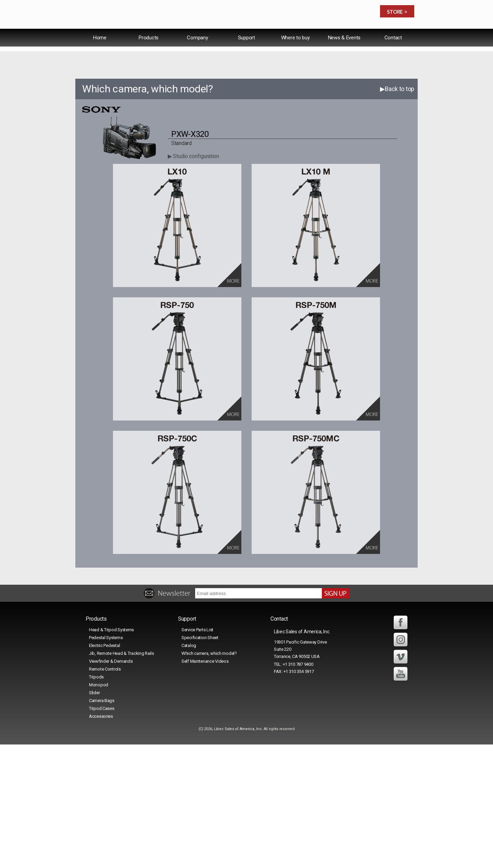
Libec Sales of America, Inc (238, 852)
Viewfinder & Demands (111, 785)
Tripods (96, 800)
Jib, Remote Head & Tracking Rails (122, 777)
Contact (393, 53)
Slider (94, 816)
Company (197, 53)
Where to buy (295, 53)
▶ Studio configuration (193, 280)
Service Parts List (197, 753)
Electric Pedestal (104, 769)
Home (100, 53)
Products (149, 53)
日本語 (403, 36)
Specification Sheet (200, 761)
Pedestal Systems (106, 761)
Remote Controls (105, 793)
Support (246, 53)
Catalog (189, 769)
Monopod (99, 808)
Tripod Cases (102, 832)
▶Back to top (397, 212)
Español (357, 36)
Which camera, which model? (209, 777)
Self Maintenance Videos (205, 785)
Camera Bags (102, 824)
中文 (382, 36)
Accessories (101, 840)
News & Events (344, 53)
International (320, 36)
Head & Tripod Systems (111, 753)
